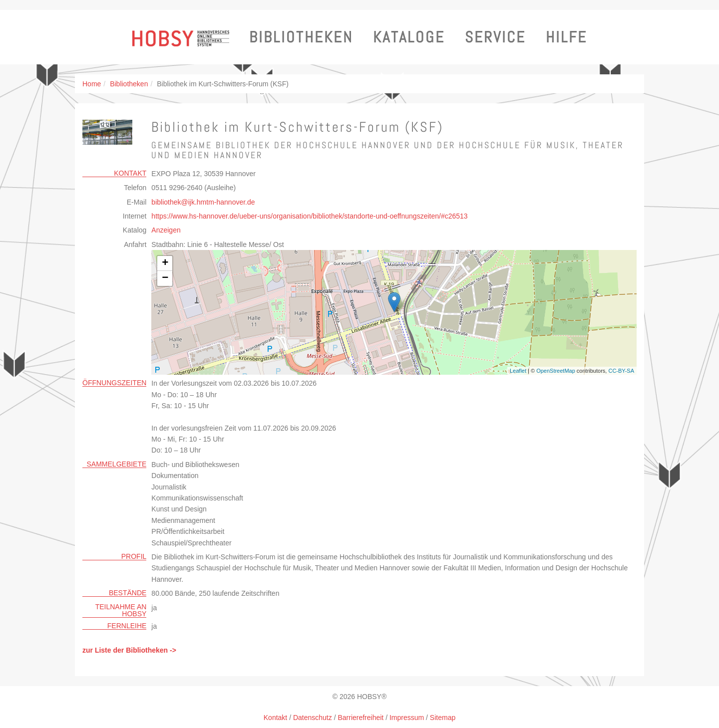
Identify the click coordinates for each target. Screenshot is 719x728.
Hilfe (566, 37)
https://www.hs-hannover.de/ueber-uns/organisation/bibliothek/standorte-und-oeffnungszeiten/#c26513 (309, 216)
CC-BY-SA (621, 371)
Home (92, 84)
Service (495, 37)
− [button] (165, 278)
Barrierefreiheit (360, 718)
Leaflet (518, 371)
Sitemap (443, 718)
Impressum (407, 718)
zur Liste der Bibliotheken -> (129, 650)
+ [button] (165, 263)
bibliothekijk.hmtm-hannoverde (203, 202)
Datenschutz (313, 718)
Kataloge (409, 37)
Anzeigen (166, 230)
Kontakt (275, 718)
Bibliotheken (301, 37)
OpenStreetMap (556, 371)
